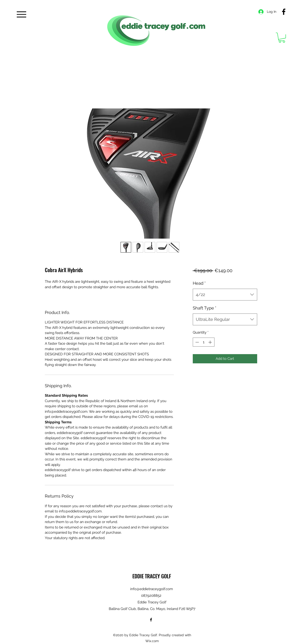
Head (199, 283)
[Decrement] (197, 342)
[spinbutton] (203, 342)
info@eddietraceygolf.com (152, 589)
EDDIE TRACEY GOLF (152, 576)
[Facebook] (284, 12)
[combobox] (225, 295)
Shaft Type (205, 308)
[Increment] (211, 342)
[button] (282, 38)
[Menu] (21, 14)
